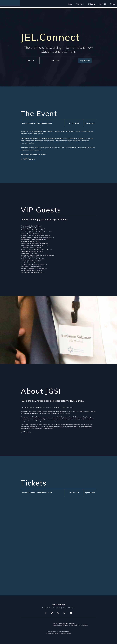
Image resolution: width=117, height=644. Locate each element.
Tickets (113, 4)
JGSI (47, 407)
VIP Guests (91, 4)
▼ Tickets (26, 432)
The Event (80, 4)
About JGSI (103, 4)
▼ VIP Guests (28, 159)
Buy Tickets (85, 61)
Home (70, 4)
